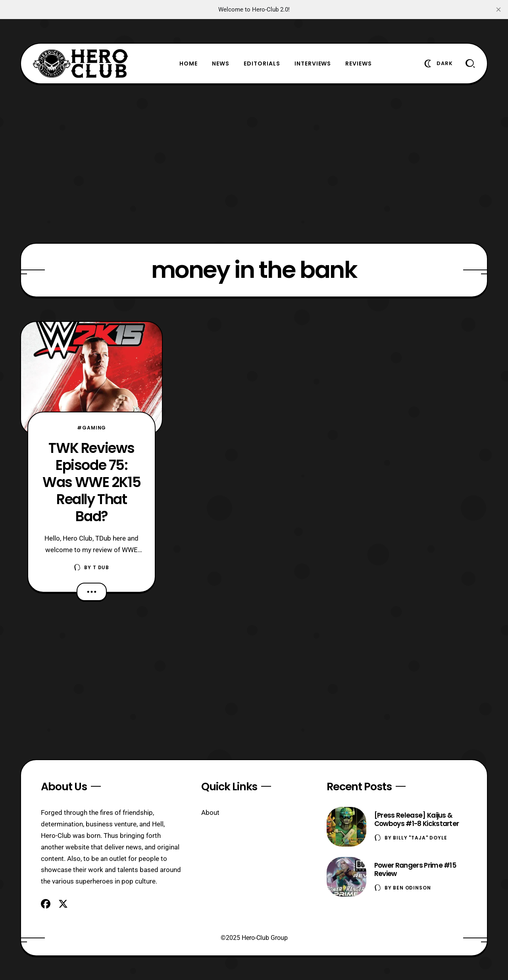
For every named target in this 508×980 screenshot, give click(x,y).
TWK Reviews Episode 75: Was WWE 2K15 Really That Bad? (91, 482)
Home (189, 64)
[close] (498, 10)
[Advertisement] (254, 164)
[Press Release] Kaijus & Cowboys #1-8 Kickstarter (417, 819)
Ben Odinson (412, 888)
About (210, 812)
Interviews (313, 64)
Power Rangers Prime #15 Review (415, 869)
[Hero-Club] (81, 64)
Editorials (262, 64)
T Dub (101, 567)
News (221, 64)
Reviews (359, 64)
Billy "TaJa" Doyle (420, 838)
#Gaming (91, 428)
